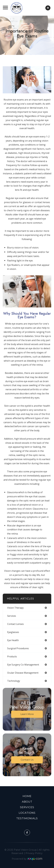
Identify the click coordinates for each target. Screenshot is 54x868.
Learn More (27, 714)
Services (27, 807)
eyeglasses (13, 632)
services (12, 616)
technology (14, 681)
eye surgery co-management (23, 665)
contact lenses (15, 624)
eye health (13, 640)
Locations (27, 813)
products (12, 656)
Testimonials (27, 818)
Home (27, 796)
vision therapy (15, 608)
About (27, 802)
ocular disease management (23, 673)
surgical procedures (18, 648)
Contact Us (27, 760)
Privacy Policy (34, 853)
